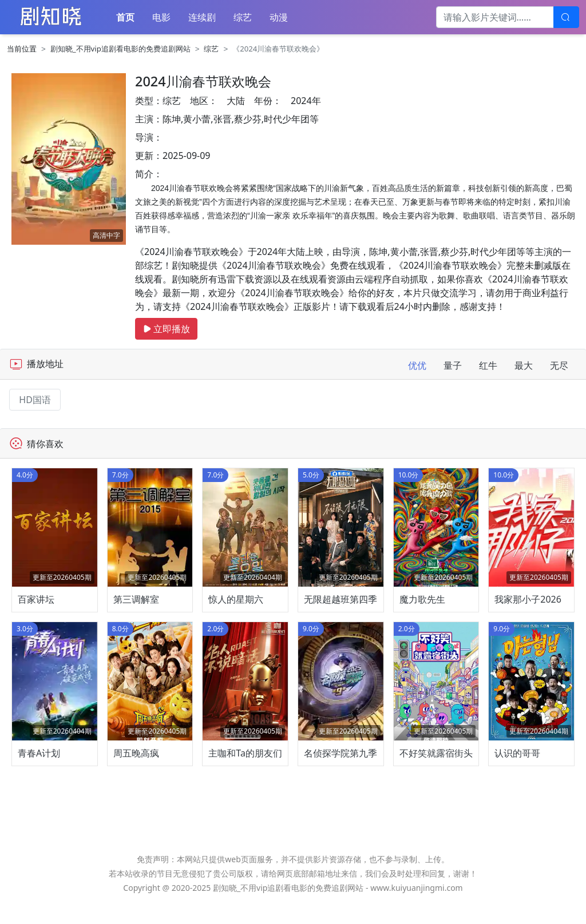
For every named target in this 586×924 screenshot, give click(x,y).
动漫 (279, 17)
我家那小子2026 (528, 610)
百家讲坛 (36, 610)
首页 (125, 17)
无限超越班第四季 (340, 610)
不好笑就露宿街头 (436, 774)
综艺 (243, 17)
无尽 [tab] (559, 365)
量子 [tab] (453, 365)
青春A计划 (39, 774)
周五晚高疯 (136, 774)
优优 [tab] (417, 365)
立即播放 (166, 329)
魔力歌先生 (422, 610)
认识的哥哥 (517, 774)
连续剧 (202, 17)
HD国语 (35, 400)
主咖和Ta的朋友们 (245, 774)
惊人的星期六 (236, 610)
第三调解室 (136, 610)
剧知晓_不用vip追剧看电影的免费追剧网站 (120, 49)
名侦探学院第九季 (340, 774)
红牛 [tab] (488, 365)
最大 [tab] (524, 365)
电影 (161, 17)
